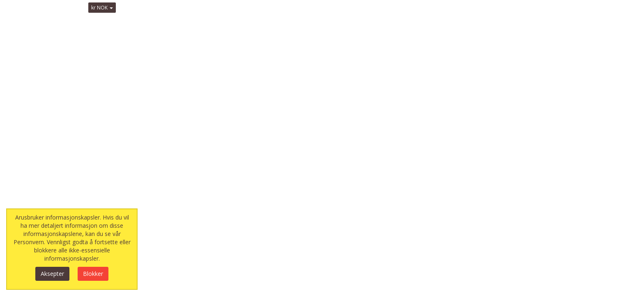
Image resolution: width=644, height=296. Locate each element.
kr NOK (102, 8)
